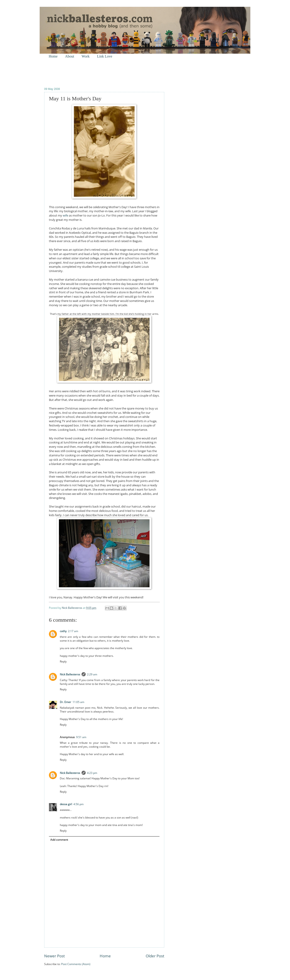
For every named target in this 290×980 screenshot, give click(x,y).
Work (86, 56)
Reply (63, 661)
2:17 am (73, 631)
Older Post (155, 956)
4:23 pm (92, 773)
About (70, 56)
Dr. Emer (65, 702)
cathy (63, 631)
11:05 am (78, 702)
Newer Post (54, 956)
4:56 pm (79, 804)
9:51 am (81, 737)
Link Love (105, 56)
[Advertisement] (97, 73)
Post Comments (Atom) (76, 964)
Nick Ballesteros (70, 674)
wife (65, 216)
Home (53, 56)
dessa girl (66, 804)
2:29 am (92, 674)
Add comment (59, 840)
